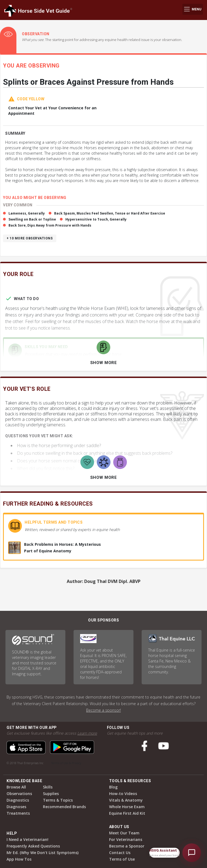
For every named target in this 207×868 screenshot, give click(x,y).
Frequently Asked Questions (33, 846)
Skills (48, 787)
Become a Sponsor (127, 846)
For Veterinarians (126, 839)
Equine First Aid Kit (127, 813)
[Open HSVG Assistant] (192, 853)
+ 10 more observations (30, 238)
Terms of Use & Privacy (66, 763)
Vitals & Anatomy (126, 800)
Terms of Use (122, 859)
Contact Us (120, 853)
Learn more (87, 733)
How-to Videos (123, 794)
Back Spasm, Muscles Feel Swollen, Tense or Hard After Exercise (110, 213)
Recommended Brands (64, 807)
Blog (113, 787)
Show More (104, 363)
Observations (19, 794)
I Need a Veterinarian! (27, 839)
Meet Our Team (124, 833)
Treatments (18, 813)
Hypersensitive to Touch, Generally (96, 219)
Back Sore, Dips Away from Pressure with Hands (50, 225)
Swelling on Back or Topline (32, 219)
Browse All (16, 787)
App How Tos (19, 859)
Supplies (51, 794)
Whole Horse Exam (127, 807)
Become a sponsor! (103, 710)
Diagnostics (18, 800)
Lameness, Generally (27, 213)
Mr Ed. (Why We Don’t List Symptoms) (43, 853)
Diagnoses (16, 807)
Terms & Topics (58, 800)
